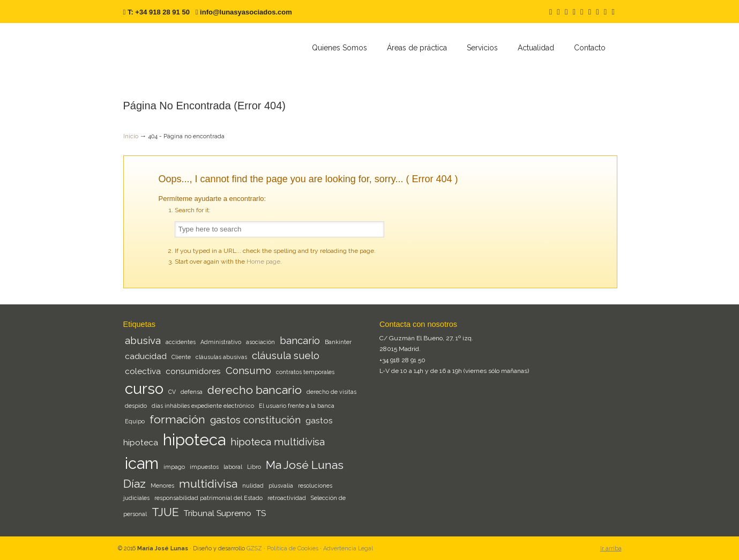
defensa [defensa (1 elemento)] (192, 392)
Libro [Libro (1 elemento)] (254, 467)
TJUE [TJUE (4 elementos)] (165, 512)
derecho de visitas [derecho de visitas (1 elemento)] (331, 392)
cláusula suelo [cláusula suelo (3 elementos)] (286, 355)
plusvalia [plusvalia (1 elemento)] (281, 486)
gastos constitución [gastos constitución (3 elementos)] (255, 420)
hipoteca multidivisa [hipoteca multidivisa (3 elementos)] (278, 442)
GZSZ (254, 548)
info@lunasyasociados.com (246, 12)
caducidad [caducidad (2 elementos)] (146, 356)
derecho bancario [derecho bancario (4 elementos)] (255, 390)
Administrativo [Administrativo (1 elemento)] (221, 342)
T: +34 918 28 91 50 (159, 12)
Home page (263, 262)
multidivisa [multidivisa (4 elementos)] (208, 484)
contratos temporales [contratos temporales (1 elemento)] (305, 372)
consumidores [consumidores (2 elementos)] (193, 371)
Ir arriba (611, 548)
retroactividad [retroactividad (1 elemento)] (287, 498)
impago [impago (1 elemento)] (174, 467)
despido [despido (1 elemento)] (136, 406)
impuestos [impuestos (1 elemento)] (204, 467)
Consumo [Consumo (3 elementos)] (248, 370)
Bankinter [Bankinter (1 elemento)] (338, 342)
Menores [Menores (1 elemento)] (162, 486)
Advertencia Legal (348, 548)
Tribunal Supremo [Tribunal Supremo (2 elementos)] (218, 513)
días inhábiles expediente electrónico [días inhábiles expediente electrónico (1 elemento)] (203, 406)
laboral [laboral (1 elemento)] (233, 467)
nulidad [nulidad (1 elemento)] (253, 486)
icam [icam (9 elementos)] (142, 463)
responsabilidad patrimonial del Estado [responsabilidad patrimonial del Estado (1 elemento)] (208, 498)
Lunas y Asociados (204, 49)
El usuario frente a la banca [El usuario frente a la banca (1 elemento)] (297, 406)
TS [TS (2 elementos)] (261, 513)
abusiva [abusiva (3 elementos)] (143, 340)
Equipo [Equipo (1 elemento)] (135, 421)
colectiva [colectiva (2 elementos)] (143, 371)
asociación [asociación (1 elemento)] (260, 342)
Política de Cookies (293, 548)
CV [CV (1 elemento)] (172, 392)
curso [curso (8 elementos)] (144, 389)
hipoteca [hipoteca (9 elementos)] (194, 440)
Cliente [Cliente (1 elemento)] (181, 357)
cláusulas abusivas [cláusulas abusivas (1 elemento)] (221, 357)
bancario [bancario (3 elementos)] (300, 340)
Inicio (131, 136)
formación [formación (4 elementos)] (177, 419)
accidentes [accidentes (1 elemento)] (181, 342)
